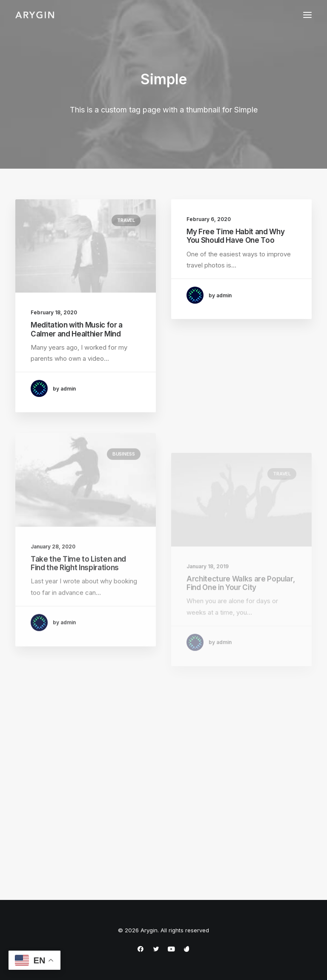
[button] (307, 15)
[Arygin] (35, 15)
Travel (126, 220)
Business (124, 477)
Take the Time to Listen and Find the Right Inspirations (78, 586)
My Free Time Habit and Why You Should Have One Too (235, 236)
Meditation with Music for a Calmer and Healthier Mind (77, 329)
